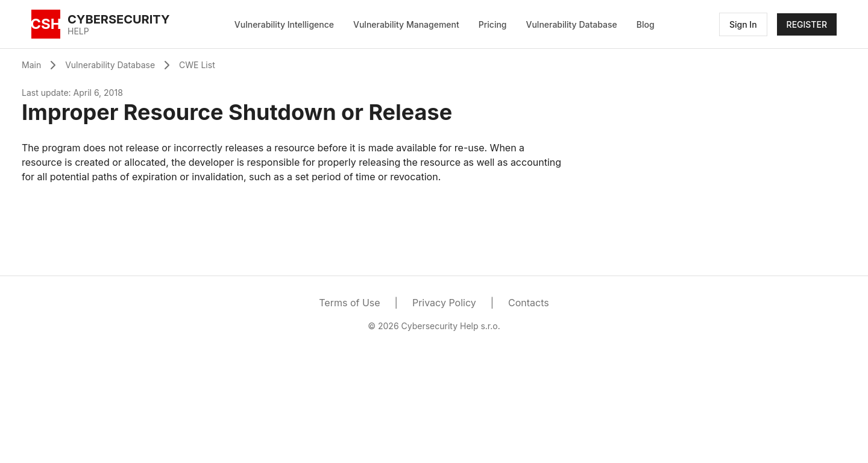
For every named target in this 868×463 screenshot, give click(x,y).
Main (31, 65)
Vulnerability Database (572, 24)
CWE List (197, 65)
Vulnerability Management (406, 24)
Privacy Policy (444, 303)
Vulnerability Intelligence (284, 24)
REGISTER (807, 24)
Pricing (493, 24)
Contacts (529, 303)
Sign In (743, 24)
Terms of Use (349, 303)
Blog (646, 24)
